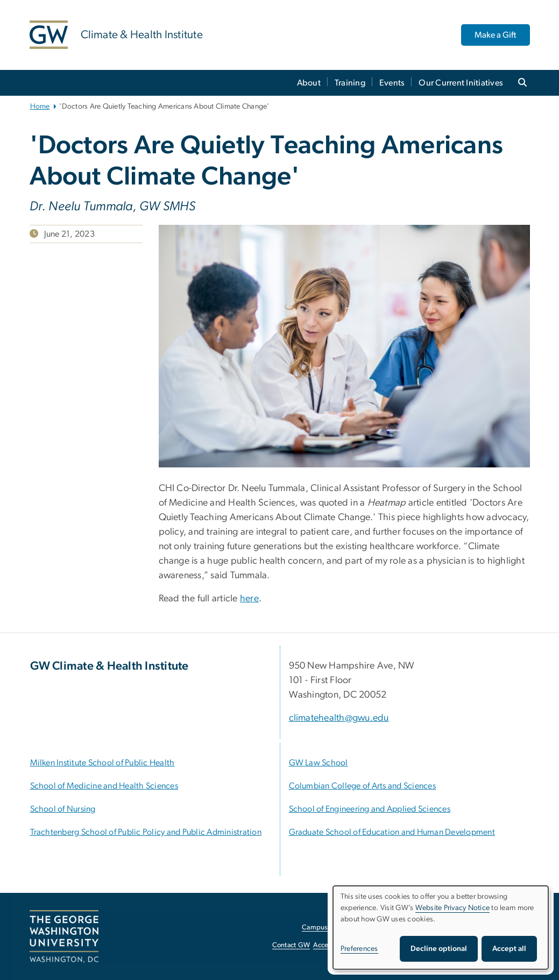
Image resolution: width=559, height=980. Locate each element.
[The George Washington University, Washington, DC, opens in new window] (64, 936)
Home (40, 106)
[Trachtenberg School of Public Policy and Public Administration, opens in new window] (146, 832)
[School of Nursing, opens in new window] (63, 809)
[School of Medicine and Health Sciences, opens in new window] (104, 786)
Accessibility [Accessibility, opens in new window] (332, 945)
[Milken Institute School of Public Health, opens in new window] (102, 763)
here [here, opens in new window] (249, 599)
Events (392, 83)
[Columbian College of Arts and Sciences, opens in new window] (363, 786)
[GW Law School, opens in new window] (319, 763)
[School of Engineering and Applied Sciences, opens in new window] (370, 809)
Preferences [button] (359, 949)
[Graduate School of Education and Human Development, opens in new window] (392, 832)
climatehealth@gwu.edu (339, 718)
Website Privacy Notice (453, 908)
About (309, 83)
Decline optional (439, 949)
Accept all (509, 949)
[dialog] (441, 928)
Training (350, 83)
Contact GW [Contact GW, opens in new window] (291, 945)
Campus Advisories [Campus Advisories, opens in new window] (331, 928)
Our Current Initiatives (461, 83)
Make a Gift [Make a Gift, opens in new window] (495, 35)
